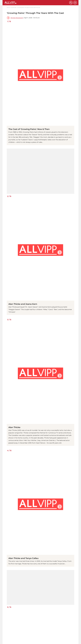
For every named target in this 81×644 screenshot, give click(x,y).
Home (8, 7)
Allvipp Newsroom (17, 18)
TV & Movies (13, 7)
